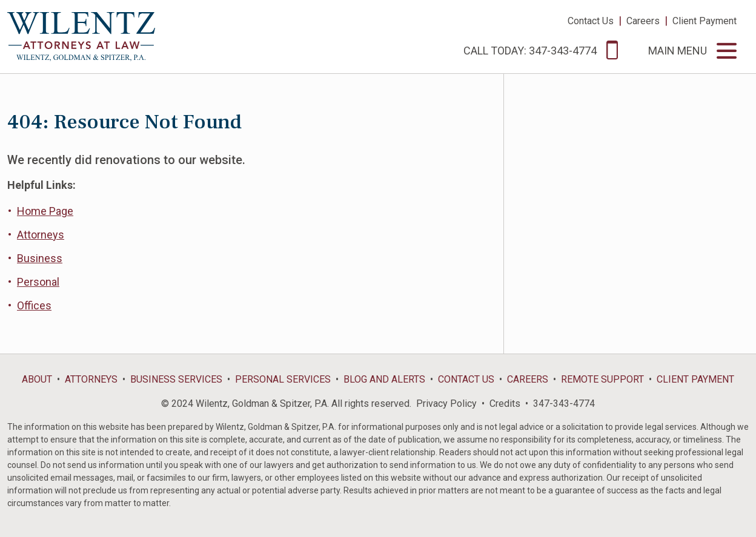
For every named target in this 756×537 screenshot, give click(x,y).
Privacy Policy (446, 404)
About (37, 379)
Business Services (176, 379)
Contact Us (591, 21)
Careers (643, 21)
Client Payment (705, 21)
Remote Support (602, 379)
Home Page (45, 211)
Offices (34, 305)
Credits (505, 404)
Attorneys (41, 235)
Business (40, 258)
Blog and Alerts (384, 379)
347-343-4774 (564, 404)
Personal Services (283, 379)
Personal (38, 282)
